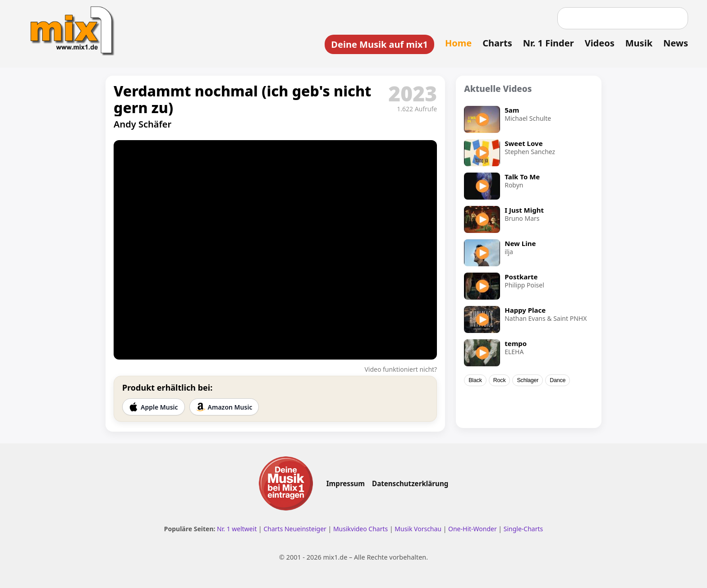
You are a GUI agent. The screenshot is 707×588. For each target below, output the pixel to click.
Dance (558, 380)
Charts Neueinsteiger (295, 529)
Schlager (528, 380)
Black (475, 380)
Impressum (346, 483)
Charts (497, 43)
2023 (413, 93)
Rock (500, 380)
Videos (600, 43)
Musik (639, 43)
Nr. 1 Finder (549, 43)
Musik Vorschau (418, 529)
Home (458, 43)
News (676, 43)
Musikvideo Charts (360, 529)
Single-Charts (523, 529)
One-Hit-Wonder (473, 529)
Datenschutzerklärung (410, 483)
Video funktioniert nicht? (401, 369)
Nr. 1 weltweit (237, 529)
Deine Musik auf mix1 (379, 44)
